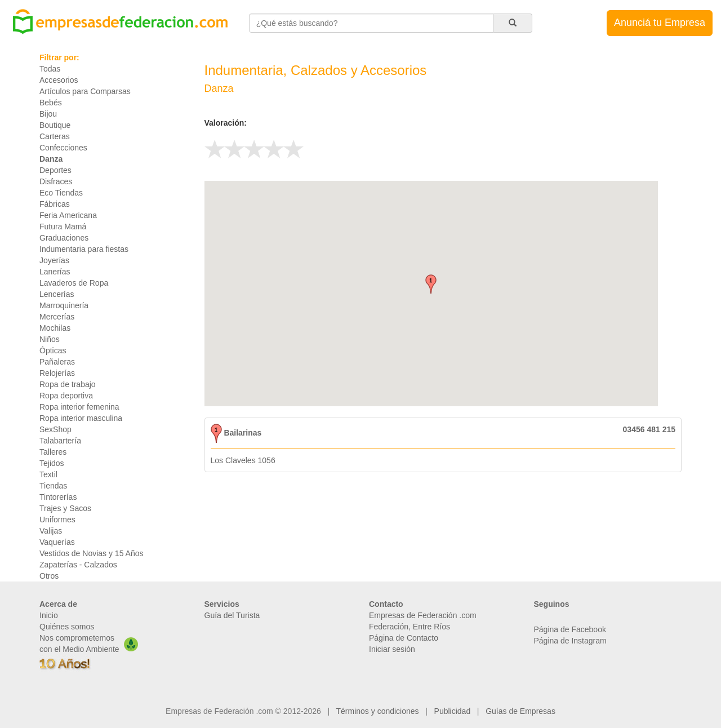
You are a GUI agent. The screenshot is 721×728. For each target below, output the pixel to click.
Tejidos (52, 463)
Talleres (53, 452)
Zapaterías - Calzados (78, 565)
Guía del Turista (232, 615)
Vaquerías (57, 542)
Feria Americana (68, 215)
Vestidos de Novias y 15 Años (91, 553)
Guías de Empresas (520, 711)
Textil (48, 474)
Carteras (55, 136)
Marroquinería (64, 305)
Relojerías (57, 373)
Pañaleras (57, 362)
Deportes (55, 170)
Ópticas (53, 350)
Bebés (51, 103)
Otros (49, 576)
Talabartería (60, 441)
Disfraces (56, 181)
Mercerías (57, 317)
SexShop (55, 429)
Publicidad (453, 711)
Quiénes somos (67, 627)
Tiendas (53, 486)
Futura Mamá (63, 227)
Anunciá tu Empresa (660, 23)
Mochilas (55, 328)
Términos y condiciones (378, 711)
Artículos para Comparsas (85, 91)
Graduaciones (64, 238)
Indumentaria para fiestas (84, 249)
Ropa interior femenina (79, 407)
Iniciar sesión (392, 649)
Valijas (51, 531)
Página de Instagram (570, 641)
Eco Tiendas (61, 193)
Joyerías (54, 260)
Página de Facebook (570, 629)
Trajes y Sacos (65, 508)
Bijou (48, 114)
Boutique (55, 125)
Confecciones (63, 148)
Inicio (49, 615)
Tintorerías (58, 497)
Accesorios (59, 80)
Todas (50, 69)
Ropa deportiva (66, 396)
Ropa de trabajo (68, 384)
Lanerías (55, 272)
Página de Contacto (404, 638)
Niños (50, 339)
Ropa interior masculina (81, 418)
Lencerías (57, 294)
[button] (431, 284)
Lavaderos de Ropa (74, 283)
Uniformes (57, 520)
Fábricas (55, 204)
